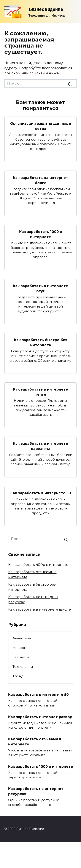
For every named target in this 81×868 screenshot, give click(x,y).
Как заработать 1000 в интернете (41, 234)
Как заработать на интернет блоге (40, 180)
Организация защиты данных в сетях (41, 126)
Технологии (23, 667)
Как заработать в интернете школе (40, 609)
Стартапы (21, 657)
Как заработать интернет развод (40, 717)
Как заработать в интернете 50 (41, 493)
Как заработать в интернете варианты (40, 446)
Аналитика (22, 638)
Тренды (19, 676)
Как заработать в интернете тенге (40, 392)
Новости (20, 648)
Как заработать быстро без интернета (41, 342)
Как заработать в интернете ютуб (40, 288)
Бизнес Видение (46, 9)
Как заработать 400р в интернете (38, 565)
